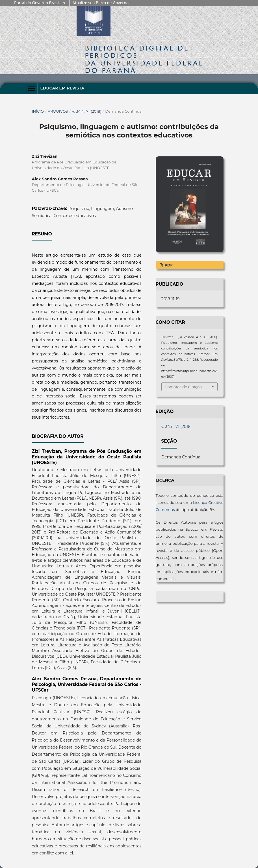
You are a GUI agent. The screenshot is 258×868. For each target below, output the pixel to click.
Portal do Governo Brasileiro (40, 3)
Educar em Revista (62, 88)
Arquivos (58, 111)
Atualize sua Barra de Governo (100, 3)
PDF (168, 265)
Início (38, 111)
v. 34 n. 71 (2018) (86, 111)
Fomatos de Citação (184, 387)
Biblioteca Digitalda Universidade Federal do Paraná (144, 59)
